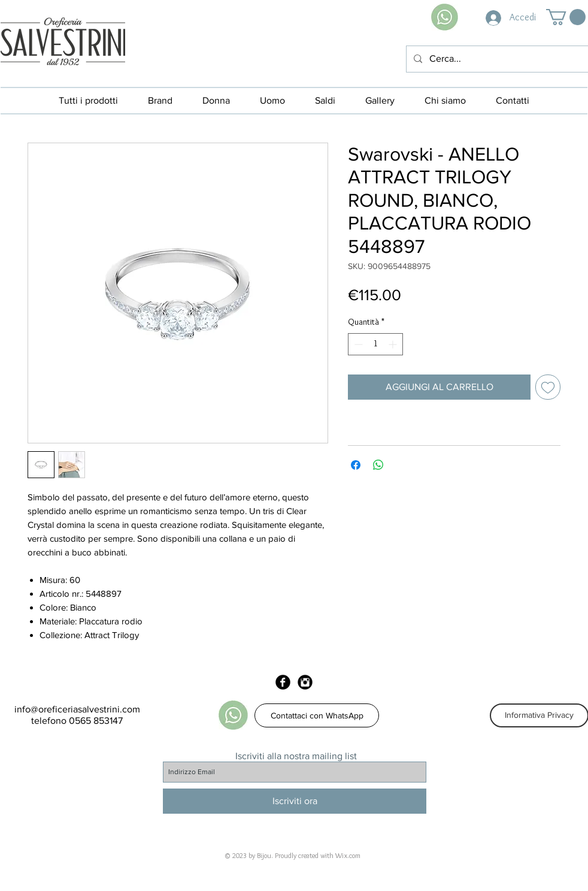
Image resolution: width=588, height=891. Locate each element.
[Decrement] (357, 344)
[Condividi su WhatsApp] (378, 465)
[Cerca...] (496, 59)
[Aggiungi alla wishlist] (548, 387)
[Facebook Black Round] (283, 682)
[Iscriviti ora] (295, 801)
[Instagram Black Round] (305, 682)
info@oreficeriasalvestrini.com (77, 709)
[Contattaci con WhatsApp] (317, 715)
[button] (566, 17)
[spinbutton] (375, 344)
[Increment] (394, 344)
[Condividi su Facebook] (356, 465)
